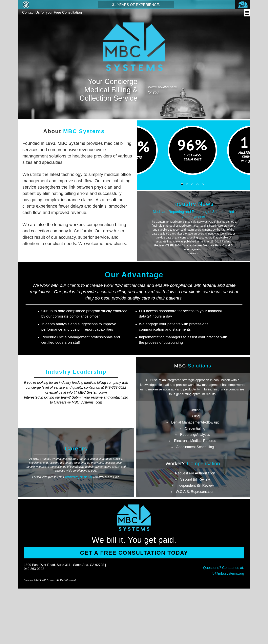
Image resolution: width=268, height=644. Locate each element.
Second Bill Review (195, 479)
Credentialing (195, 428)
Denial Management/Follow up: (195, 422)
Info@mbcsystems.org (226, 573)
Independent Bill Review (195, 486)
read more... (194, 254)
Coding (195, 410)
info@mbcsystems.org (78, 477)
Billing (195, 416)
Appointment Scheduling (195, 447)
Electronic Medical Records (195, 441)
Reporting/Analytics (195, 435)
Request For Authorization (195, 473)
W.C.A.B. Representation (195, 492)
